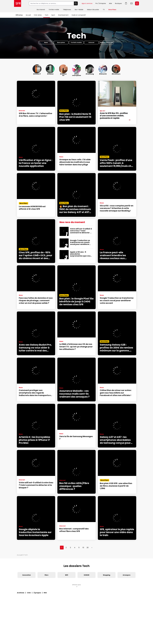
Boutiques (118, 3)
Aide (110, 3)
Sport (53, 15)
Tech (47, 15)
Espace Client (137, 3)
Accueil (28, 15)
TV (104, 10)
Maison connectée (107, 42)
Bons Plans (112, 10)
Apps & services (87, 3)
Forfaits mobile (54, 10)
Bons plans (61, 42)
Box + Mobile (79, 10)
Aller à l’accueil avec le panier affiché (126, 3)
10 (83, 548)
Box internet (41, 10)
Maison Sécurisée (93, 10)
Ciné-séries (38, 15)
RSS (45, 593)
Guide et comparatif (79, 15)
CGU (29, 593)
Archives (21, 593)
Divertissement (63, 15)
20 (88, 548)
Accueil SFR (18, 3)
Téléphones (67, 10)
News (46, 42)
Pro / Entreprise (101, 3)
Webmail (132, 3)
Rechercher (76, 3)
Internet (91, 42)
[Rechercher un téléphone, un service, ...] (51, 3)
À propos (37, 593)
